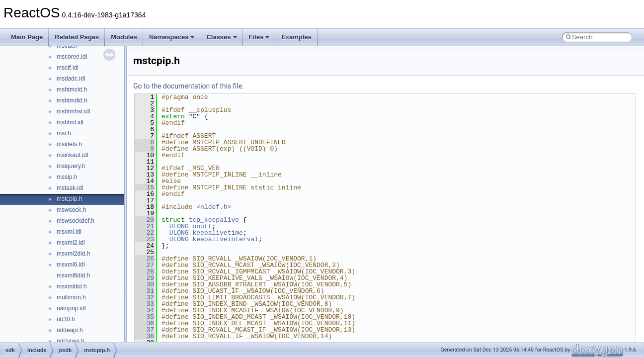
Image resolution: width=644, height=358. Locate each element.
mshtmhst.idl (73, 111)
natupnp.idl (71, 308)
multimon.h (71, 297)
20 (144, 220)
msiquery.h (71, 166)
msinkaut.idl (72, 155)
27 (144, 265)
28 (144, 271)
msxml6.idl (71, 265)
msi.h (64, 133)
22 (144, 233)
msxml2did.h (73, 254)
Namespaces (172, 37)
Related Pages (77, 37)
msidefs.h (69, 144)
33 (144, 304)
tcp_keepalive (214, 220)
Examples (296, 37)
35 (144, 317)
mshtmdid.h (72, 100)
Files (259, 37)
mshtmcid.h (72, 89)
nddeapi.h (70, 330)
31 (144, 291)
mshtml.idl (70, 122)
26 (144, 259)
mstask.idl (70, 188)
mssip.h (67, 177)
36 (144, 323)
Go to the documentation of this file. (189, 86)
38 (144, 336)
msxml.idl (69, 232)
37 (144, 330)
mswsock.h (71, 210)
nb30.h (66, 319)
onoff (202, 226)
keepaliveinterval (225, 239)
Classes (221, 37)
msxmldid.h (72, 286)
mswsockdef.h (76, 221)
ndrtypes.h (71, 341)
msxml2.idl (71, 243)
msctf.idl (68, 68)
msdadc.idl (71, 79)
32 (144, 297)
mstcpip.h (69, 199)
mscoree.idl (72, 57)
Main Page (27, 37)
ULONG (179, 226)
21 (144, 226)
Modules (124, 37)
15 (144, 187)
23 (144, 239)
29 (144, 278)
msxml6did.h (73, 275)
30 (144, 284)
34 (144, 310)
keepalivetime (217, 233)
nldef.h (214, 207)
